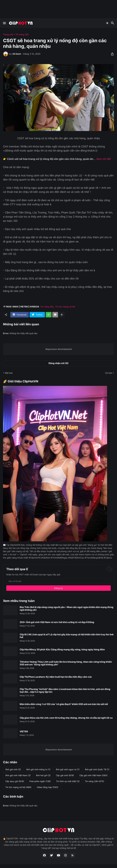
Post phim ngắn (40, 781)
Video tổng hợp (47, 787)
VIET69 (24, 732)
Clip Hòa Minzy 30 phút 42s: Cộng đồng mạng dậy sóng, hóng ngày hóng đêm (62, 650)
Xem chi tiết (104, 159)
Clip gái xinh (65, 775)
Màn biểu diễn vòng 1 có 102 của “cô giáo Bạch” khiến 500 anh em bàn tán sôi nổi (64, 704)
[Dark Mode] (107, 23)
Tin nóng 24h (22, 34)
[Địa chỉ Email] (58, 581)
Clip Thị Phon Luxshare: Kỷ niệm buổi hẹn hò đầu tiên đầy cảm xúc (56, 677)
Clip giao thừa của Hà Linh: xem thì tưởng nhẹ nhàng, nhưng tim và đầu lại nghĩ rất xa (66, 718)
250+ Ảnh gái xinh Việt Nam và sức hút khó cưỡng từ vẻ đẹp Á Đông (57, 622)
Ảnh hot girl (43, 775)
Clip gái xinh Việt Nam (93, 775)
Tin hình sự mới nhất (68, 781)
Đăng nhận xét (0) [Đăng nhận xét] (58, 363)
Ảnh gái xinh (13, 769)
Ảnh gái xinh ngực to (68, 769)
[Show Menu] (4, 23)
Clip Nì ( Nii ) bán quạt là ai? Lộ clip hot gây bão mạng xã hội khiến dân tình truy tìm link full (67, 636)
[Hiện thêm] (62, 315)
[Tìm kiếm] (113, 23)
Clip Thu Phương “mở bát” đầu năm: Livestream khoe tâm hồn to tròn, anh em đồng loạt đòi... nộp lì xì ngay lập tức (65, 691)
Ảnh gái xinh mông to (38, 769)
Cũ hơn (109, 373)
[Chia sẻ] (111, 54)
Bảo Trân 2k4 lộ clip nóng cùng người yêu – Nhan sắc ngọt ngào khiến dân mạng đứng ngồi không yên (66, 609)
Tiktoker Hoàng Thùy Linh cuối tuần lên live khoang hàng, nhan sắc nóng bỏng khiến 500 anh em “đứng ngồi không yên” (66, 663)
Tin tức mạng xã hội (65, 307)
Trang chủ (8, 34)
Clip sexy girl (15, 781)
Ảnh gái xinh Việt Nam (18, 775)
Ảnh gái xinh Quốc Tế (97, 769)
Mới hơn (9, 373)
